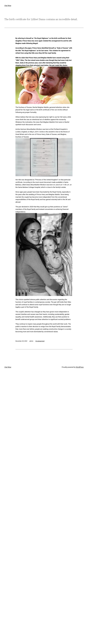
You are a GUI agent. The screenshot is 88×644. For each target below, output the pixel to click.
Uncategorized (40, 341)
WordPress (80, 367)
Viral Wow (8, 6)
